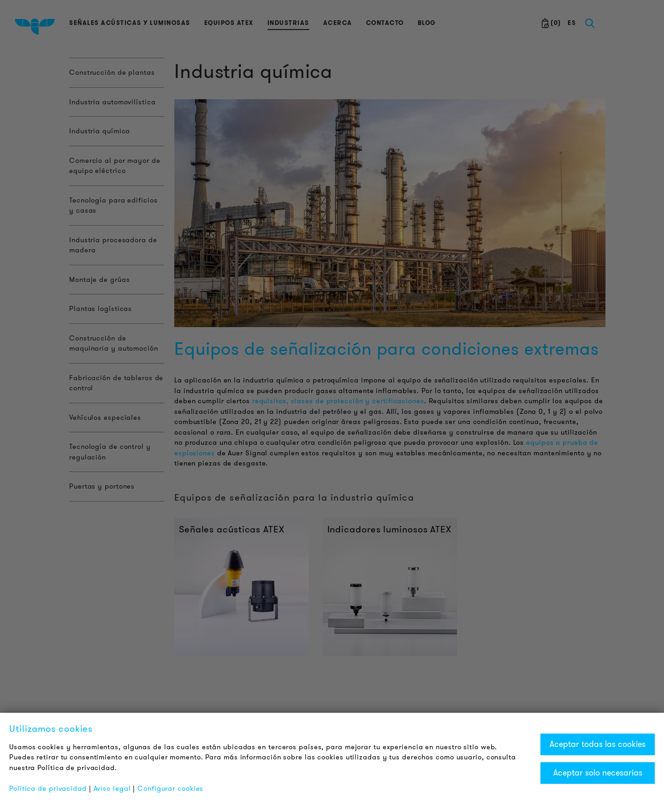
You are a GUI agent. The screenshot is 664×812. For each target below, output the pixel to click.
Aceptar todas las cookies (598, 744)
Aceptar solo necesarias (598, 773)
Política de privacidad (48, 788)
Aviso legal (112, 788)
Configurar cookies (170, 788)
